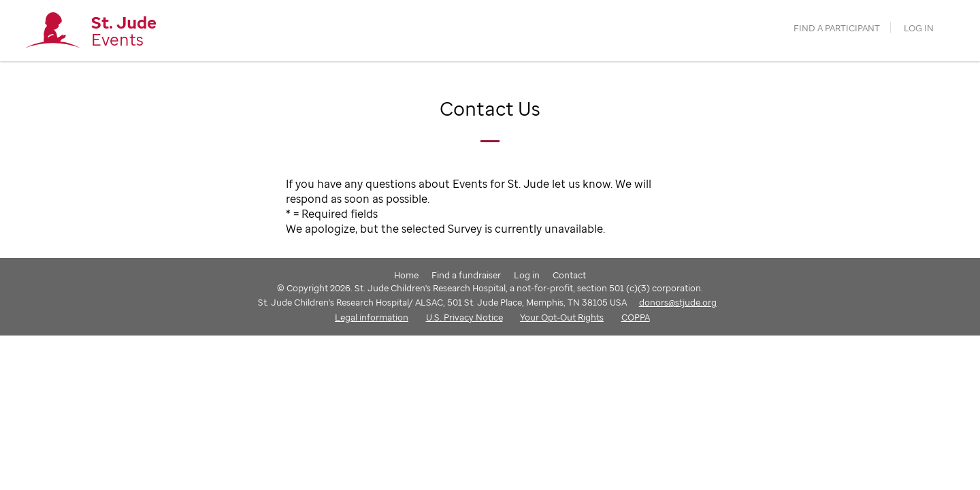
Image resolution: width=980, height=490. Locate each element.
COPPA (636, 317)
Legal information (372, 317)
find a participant (837, 28)
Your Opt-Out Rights (562, 317)
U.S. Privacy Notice (464, 317)
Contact (569, 275)
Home (406, 275)
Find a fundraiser (466, 275)
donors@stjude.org (678, 302)
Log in (919, 28)
